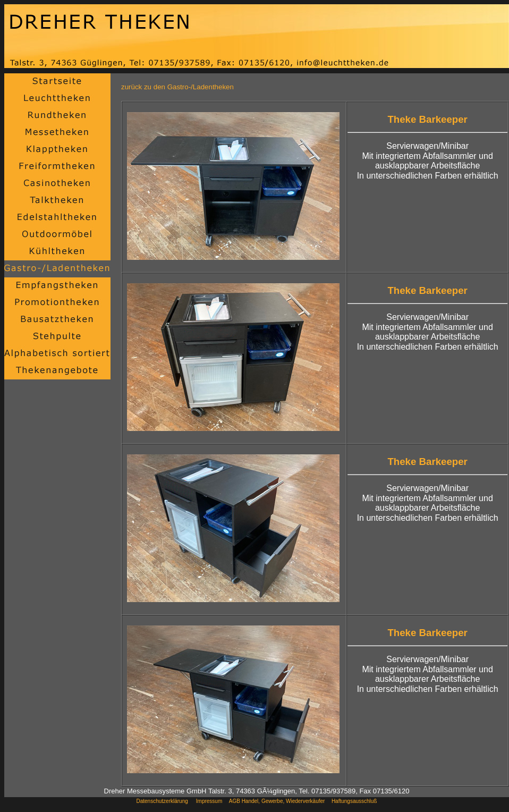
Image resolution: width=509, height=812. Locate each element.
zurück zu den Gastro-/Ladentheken (177, 87)
